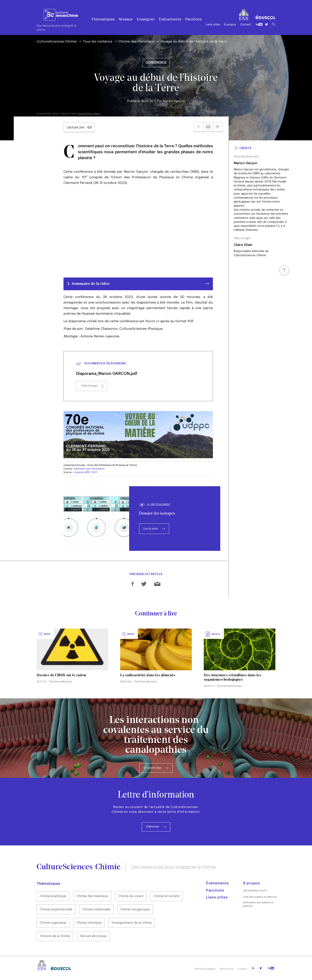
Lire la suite (151, 529)
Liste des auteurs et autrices (260, 897)
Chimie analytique (53, 896)
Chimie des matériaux (136, 41)
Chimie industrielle (96, 909)
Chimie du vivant (131, 896)
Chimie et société (167, 896)
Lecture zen (76, 127)
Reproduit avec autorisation (89, 469)
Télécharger (89, 386)
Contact (246, 25)
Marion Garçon (174, 101)
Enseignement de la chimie (132, 923)
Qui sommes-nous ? (255, 890)
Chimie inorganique (135, 909)
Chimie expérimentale (56, 909)
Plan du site (226, 969)
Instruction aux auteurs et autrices (258, 904)
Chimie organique (53, 923)
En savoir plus (153, 768)
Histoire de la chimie (55, 936)
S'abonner (153, 827)
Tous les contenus (97, 41)
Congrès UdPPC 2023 (85, 472)
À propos (230, 25)
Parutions (193, 19)
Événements (170, 19)
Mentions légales (205, 969)
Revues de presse (93, 936)
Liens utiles (213, 25)
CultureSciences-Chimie (57, 41)
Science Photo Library (89, 114)
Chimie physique (89, 923)
